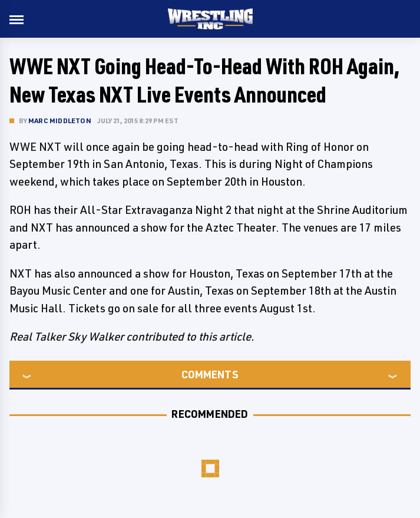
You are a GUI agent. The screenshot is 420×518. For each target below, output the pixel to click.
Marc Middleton (60, 121)
